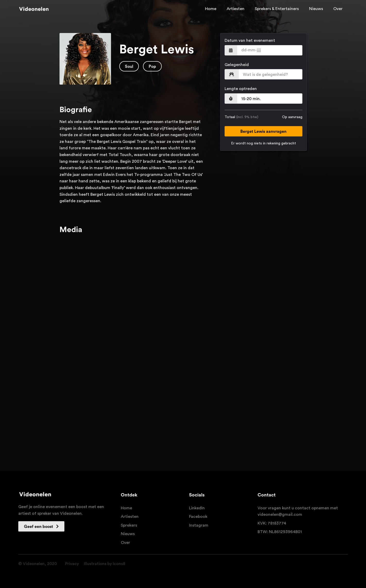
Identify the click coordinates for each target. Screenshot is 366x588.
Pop (152, 67)
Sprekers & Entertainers (277, 9)
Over (338, 9)
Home (211, 9)
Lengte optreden (241, 89)
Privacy (72, 564)
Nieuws (316, 9)
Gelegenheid (237, 65)
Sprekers (129, 525)
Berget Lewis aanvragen (263, 132)
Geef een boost (41, 526)
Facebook (198, 517)
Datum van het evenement (250, 40)
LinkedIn (197, 508)
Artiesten (236, 9)
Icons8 (119, 564)
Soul (129, 67)
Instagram (199, 525)
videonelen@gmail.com (280, 514)
